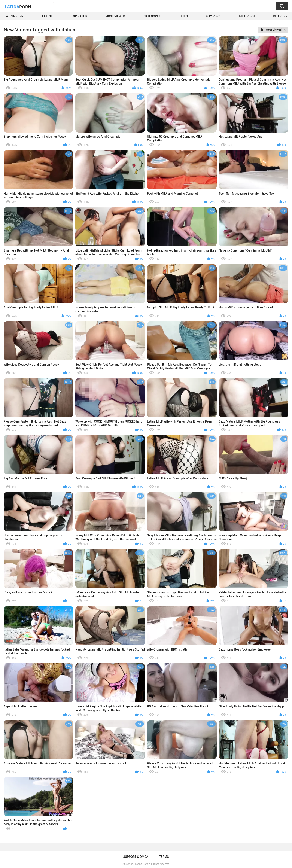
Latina (18, 7)
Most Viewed (115, 16)
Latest (47, 16)
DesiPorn (280, 16)
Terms (164, 857)
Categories (152, 16)
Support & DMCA (136, 857)
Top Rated (79, 16)
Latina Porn (14, 16)
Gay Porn (213, 16)
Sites (184, 16)
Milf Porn (247, 16)
